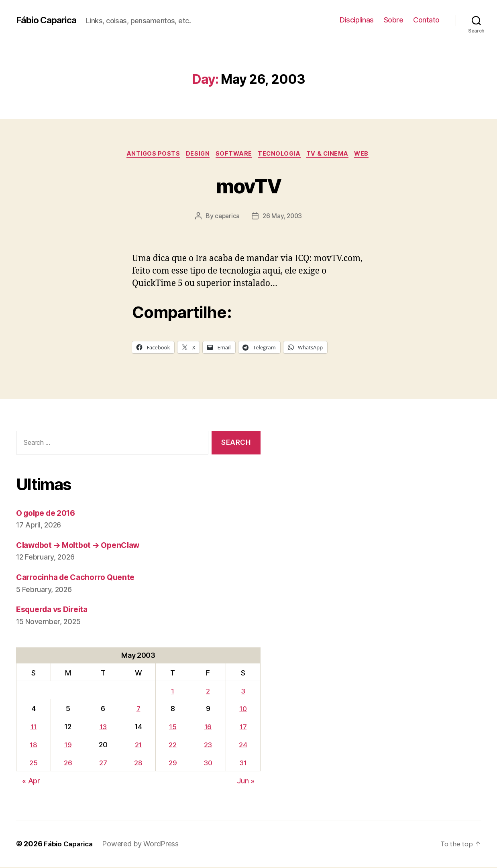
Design (194, 154)
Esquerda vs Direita (55, 611)
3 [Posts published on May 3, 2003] (243, 692)
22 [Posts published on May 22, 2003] (172, 746)
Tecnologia (281, 154)
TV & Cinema (333, 154)
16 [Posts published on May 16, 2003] (208, 728)
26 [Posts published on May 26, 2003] (67, 764)
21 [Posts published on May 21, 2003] (137, 746)
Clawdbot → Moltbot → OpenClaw (84, 546)
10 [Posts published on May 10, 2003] (243, 710)
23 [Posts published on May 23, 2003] (208, 746)
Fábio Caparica (49, 20)
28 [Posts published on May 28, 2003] (137, 764)
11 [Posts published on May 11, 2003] (33, 728)
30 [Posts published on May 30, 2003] (208, 764)
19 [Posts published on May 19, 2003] (67, 746)
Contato (426, 20)
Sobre (394, 20)
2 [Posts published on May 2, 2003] (208, 692)
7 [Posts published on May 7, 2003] (137, 710)
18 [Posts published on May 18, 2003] (33, 746)
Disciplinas (357, 20)
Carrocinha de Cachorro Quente (80, 578)
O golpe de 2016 (49, 514)
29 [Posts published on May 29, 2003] (171, 764)
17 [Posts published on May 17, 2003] (243, 728)
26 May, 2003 (282, 217)
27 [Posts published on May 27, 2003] (102, 764)
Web (370, 154)
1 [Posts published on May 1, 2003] (172, 692)
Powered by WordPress (144, 845)
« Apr (31, 782)
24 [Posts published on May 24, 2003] (243, 746)
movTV (248, 185)
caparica (226, 217)
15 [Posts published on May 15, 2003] (171, 728)
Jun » (246, 782)
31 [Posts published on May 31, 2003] (243, 764)
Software (233, 154)
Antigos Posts (147, 154)
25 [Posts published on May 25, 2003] (33, 764)
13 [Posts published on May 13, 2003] (102, 728)
